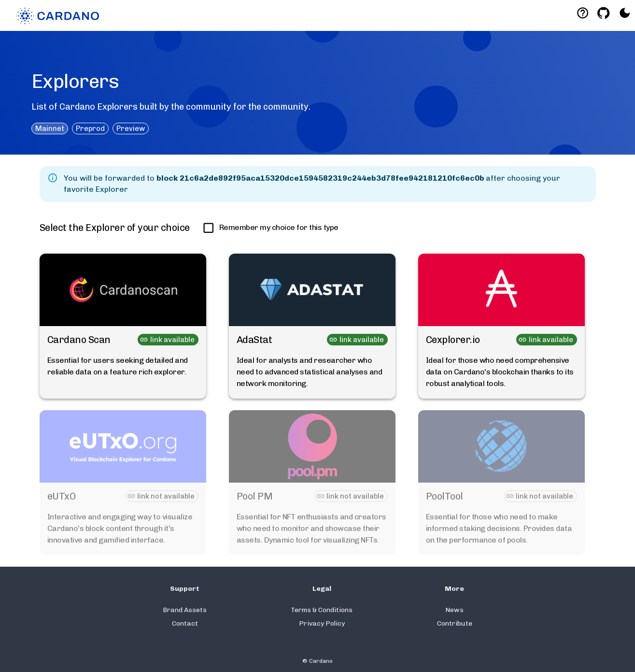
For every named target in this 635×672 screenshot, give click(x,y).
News (454, 610)
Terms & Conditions (322, 610)
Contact (185, 623)
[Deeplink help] (583, 13)
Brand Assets (185, 610)
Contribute (455, 623)
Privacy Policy (322, 623)
